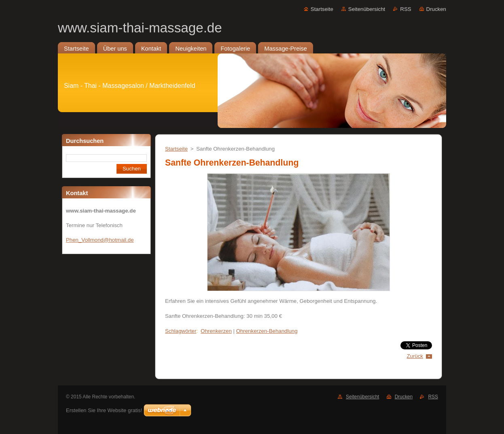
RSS (406, 9)
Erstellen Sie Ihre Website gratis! (104, 410)
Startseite (322, 9)
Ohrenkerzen (216, 331)
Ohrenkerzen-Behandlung (267, 331)
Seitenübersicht (367, 9)
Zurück (415, 356)
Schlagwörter (181, 331)
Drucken (436, 9)
